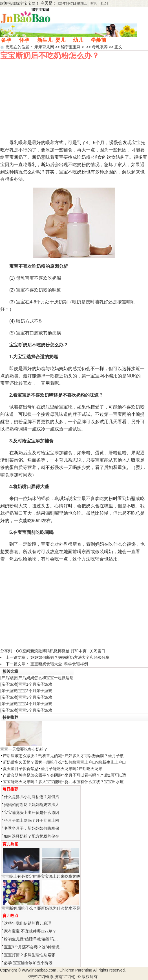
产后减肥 (9, 678)
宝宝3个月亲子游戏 (35, 697)
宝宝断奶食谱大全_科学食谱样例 (59, 664)
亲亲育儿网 (44, 47)
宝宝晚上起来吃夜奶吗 (61, 876)
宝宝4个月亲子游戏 (35, 704)
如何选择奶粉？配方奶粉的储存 (32, 836)
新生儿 (45, 40)
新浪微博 (38, 651)
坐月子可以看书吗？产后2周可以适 (95, 775)
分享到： (8, 651)
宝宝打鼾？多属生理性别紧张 (30, 955)
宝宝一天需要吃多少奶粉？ (24, 749)
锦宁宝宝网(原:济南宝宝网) (52, 977)
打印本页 (79, 651)
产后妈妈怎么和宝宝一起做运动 (46, 678)
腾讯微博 (54, 651)
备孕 (6, 40)
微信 (66, 651)
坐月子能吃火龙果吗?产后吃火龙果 (72, 769)
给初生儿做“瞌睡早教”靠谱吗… (31, 939)
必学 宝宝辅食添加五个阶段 (28, 963)
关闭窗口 (98, 651)
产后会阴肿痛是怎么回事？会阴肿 (32, 775)
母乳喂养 (100, 47)
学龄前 (99, 40)
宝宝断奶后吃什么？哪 (21, 908)
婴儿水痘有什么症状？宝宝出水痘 (94, 782)
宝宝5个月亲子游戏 (35, 710)
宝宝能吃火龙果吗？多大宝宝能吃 (32, 782)
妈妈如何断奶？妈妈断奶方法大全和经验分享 (70, 657)
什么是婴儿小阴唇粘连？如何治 (32, 797)
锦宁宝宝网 (26, 3)
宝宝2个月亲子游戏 (35, 691)
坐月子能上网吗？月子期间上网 (32, 820)
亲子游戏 (9, 684)
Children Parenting (76, 970)
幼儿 (78, 40)
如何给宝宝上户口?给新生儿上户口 (95, 762)
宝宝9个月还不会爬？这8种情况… (34, 947)
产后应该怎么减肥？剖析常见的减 (32, 756)
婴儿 (60, 40)
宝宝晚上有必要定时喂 (21, 876)
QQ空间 (23, 651)
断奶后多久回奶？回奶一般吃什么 (32, 762)
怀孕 (24, 40)
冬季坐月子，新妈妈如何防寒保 (32, 828)
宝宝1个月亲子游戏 (35, 684)
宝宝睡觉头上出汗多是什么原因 (32, 812)
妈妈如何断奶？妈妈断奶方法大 (32, 805)
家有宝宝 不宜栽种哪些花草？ (30, 931)
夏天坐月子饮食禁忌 (21, 769)
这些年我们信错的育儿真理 (28, 923)
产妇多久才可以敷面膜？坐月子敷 (94, 756)
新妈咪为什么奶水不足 (61, 908)
